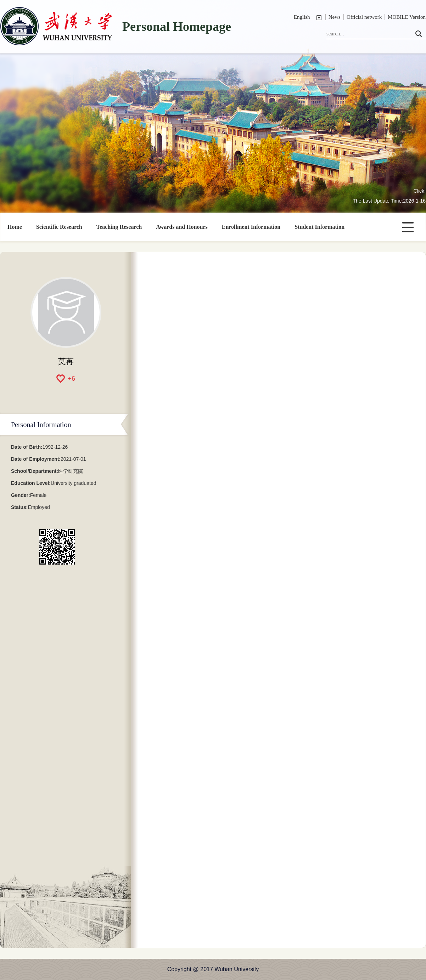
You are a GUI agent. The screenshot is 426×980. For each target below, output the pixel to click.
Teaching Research (119, 227)
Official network (364, 17)
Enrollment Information (251, 227)
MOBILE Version (407, 17)
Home (15, 227)
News (335, 17)
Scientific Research (59, 227)
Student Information (319, 227)
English (302, 17)
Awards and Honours (182, 227)
